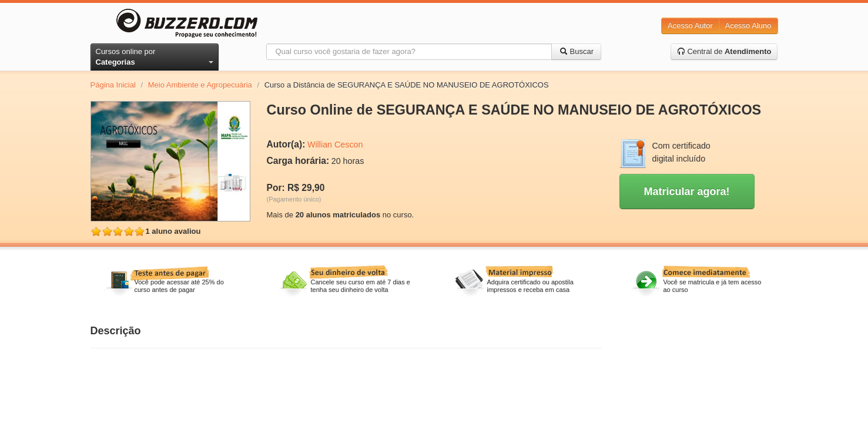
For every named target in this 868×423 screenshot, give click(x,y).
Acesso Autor (690, 26)
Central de (724, 51)
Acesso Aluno (748, 26)
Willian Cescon (335, 145)
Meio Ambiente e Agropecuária (200, 85)
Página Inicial (113, 85)
